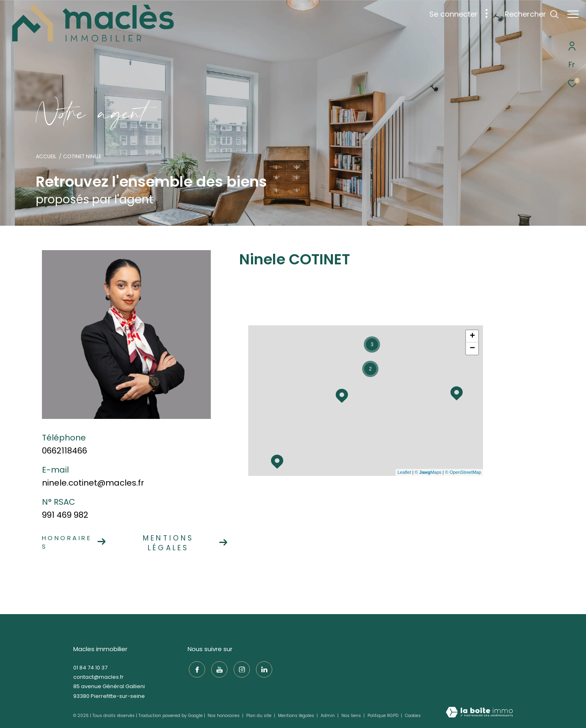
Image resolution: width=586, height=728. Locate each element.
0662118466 (65, 451)
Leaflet (404, 472)
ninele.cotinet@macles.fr (93, 483)
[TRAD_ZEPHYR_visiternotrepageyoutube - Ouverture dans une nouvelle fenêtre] (218, 669)
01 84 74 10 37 (90, 668)
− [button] (472, 349)
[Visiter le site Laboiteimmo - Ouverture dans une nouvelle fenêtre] (479, 713)
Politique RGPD (383, 716)
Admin (328, 716)
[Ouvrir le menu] (573, 14)
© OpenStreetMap (463, 472)
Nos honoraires (224, 716)
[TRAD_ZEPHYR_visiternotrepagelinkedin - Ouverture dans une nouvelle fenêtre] (263, 669)
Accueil (46, 156)
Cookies (413, 716)
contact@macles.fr (98, 677)
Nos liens (352, 716)
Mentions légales (297, 716)
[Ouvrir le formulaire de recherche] (528, 14)
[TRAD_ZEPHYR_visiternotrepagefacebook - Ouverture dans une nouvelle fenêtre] (196, 669)
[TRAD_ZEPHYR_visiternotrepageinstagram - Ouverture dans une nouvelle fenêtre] (241, 669)
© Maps (428, 472)
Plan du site (259, 716)
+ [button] (472, 336)
